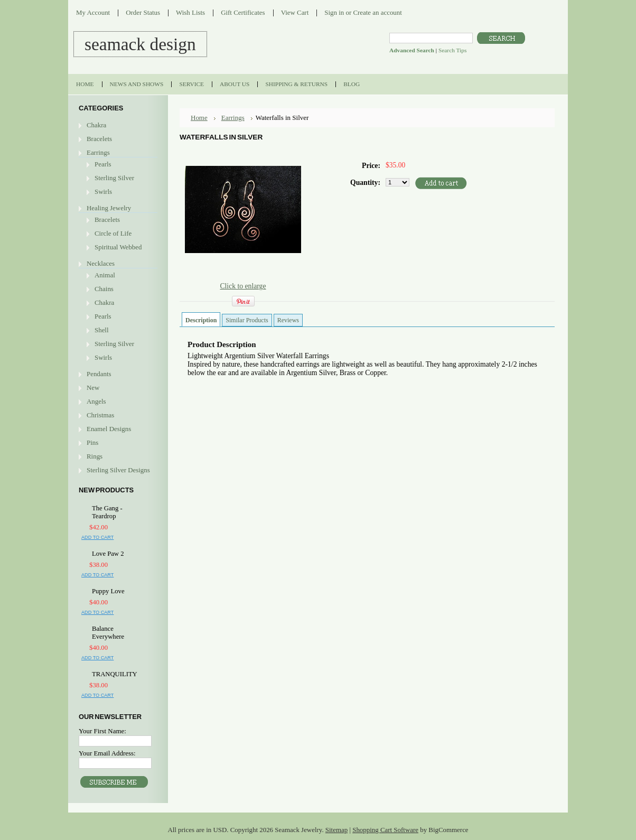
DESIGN (140, 44)
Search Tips (452, 50)
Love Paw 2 (108, 554)
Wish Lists (190, 12)
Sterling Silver (114, 178)
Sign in (334, 12)
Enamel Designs (109, 429)
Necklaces (101, 263)
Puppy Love (108, 591)
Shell (102, 330)
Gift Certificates (243, 12)
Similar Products (247, 320)
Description (201, 320)
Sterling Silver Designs (118, 470)
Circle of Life (113, 233)
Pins (92, 442)
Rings (95, 456)
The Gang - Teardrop (107, 512)
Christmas (100, 415)
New (93, 388)
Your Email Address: (107, 753)
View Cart (295, 12)
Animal (105, 275)
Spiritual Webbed (118, 247)
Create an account (377, 12)
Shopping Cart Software (385, 830)
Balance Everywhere (108, 633)
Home (199, 118)
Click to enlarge (243, 286)
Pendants (99, 374)
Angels (96, 401)
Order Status (143, 12)
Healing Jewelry (109, 208)
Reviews (288, 320)
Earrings (98, 152)
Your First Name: (102, 731)
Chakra (96, 125)
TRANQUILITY (115, 674)
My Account (93, 12)
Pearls (103, 164)
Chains (104, 289)
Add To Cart (97, 537)
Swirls (103, 192)
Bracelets (99, 139)
